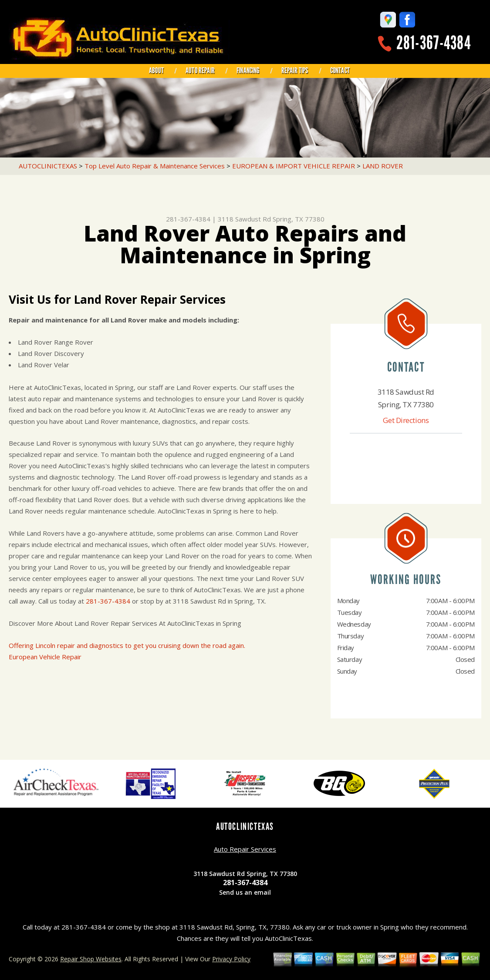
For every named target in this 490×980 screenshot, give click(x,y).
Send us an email (245, 892)
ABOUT (156, 70)
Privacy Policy (231, 959)
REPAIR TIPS (295, 70)
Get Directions (406, 420)
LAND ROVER (383, 166)
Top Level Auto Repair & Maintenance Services (155, 166)
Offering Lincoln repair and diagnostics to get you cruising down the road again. (127, 645)
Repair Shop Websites (91, 959)
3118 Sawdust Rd (244, 219)
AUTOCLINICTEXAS (48, 166)
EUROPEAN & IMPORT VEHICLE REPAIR (294, 166)
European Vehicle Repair (45, 657)
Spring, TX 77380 (299, 219)
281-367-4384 (434, 43)
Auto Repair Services (245, 849)
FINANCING (248, 70)
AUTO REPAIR (200, 70)
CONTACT (340, 70)
